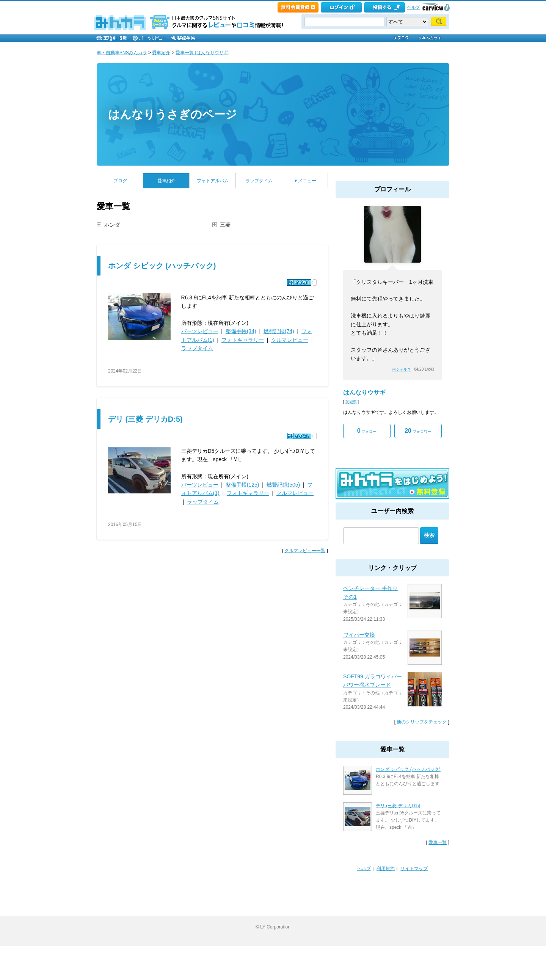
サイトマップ (414, 869)
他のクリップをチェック (422, 722)
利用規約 (386, 869)
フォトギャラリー (243, 340)
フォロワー (418, 431)
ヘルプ (413, 7)
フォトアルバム (213, 181)
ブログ (120, 181)
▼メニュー (305, 181)
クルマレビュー (290, 340)
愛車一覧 (438, 842)
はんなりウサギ (364, 392)
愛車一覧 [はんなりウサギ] (202, 53)
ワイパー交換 (359, 635)
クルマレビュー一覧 (305, 551)
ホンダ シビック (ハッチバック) (162, 266)
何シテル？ (402, 369)
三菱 (225, 225)
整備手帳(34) (241, 331)
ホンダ (112, 225)
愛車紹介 (161, 53)
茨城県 (351, 402)
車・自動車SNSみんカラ (122, 53)
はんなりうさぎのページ (173, 114)
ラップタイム (259, 181)
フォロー (367, 431)
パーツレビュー (200, 331)
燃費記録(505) (283, 485)
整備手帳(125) (242, 485)
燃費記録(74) (279, 331)
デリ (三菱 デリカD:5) (145, 419)
